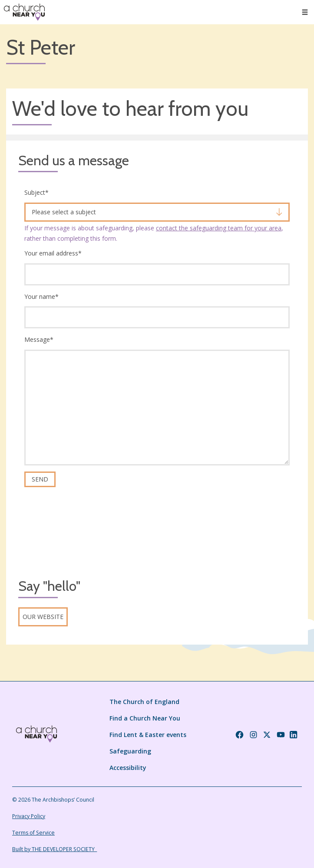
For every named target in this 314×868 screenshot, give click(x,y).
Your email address (53, 253)
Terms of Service (33, 833)
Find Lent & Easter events (148, 735)
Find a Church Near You (145, 718)
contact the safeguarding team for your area (219, 228)
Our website (43, 617)
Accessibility (128, 768)
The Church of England (144, 702)
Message (39, 339)
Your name (41, 296)
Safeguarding (130, 751)
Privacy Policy (29, 816)
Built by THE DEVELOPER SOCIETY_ (55, 849)
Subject (36, 192)
